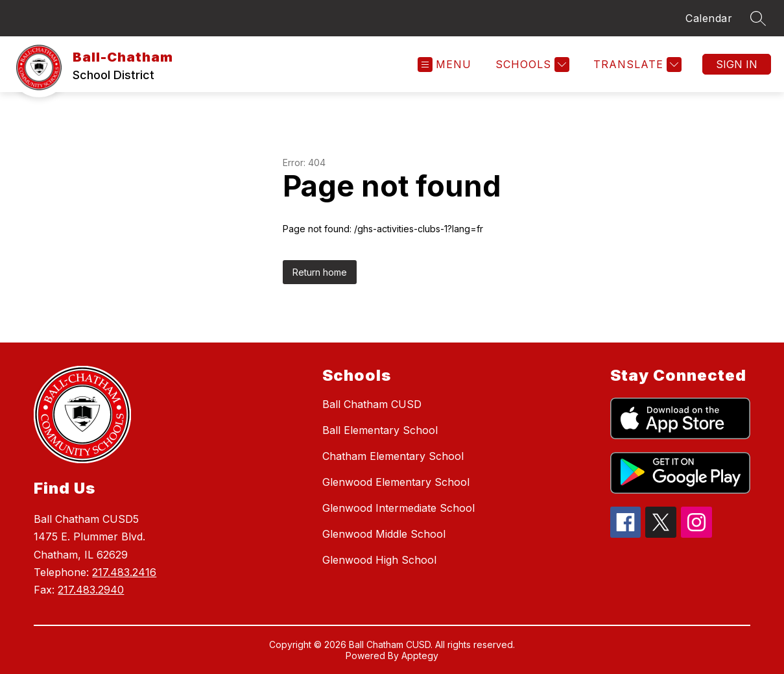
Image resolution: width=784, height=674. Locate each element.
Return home (320, 272)
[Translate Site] (636, 65)
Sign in (737, 64)
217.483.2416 (124, 572)
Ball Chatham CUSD (372, 404)
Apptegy (420, 656)
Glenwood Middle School (384, 534)
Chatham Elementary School (393, 456)
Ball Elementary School (380, 430)
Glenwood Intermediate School (398, 508)
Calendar (709, 18)
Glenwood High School (379, 560)
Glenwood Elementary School (396, 482)
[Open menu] (445, 65)
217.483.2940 (91, 590)
